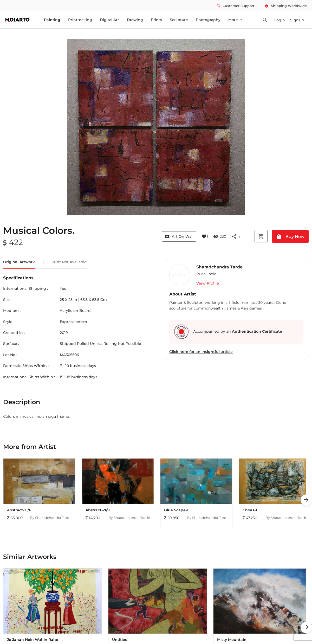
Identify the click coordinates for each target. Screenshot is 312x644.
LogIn (280, 20)
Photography (208, 20)
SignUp (297, 20)
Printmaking (80, 20)
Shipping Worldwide (286, 6)
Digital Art (109, 20)
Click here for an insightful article (201, 352)
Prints (156, 20)
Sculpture (179, 20)
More (235, 20)
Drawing (135, 20)
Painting (52, 20)
